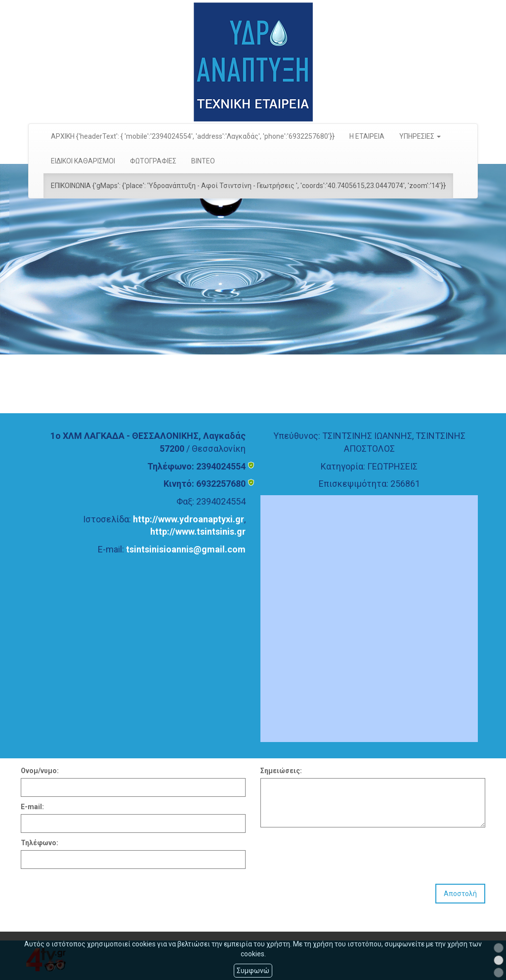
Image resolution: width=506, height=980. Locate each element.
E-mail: (32, 807)
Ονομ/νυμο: (40, 771)
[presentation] (336, 852)
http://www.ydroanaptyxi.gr (189, 519)
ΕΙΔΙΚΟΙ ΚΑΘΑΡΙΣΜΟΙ (83, 161)
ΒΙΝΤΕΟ (203, 161)
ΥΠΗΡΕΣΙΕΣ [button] (420, 136)
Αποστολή (460, 894)
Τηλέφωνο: (40, 843)
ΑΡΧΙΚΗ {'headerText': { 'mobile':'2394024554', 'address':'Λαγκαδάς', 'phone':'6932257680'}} (193, 136)
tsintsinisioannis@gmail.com (186, 549)
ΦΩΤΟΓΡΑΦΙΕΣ (153, 161)
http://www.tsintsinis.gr (198, 531)
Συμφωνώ (253, 971)
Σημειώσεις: (281, 771)
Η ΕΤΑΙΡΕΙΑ (367, 136)
